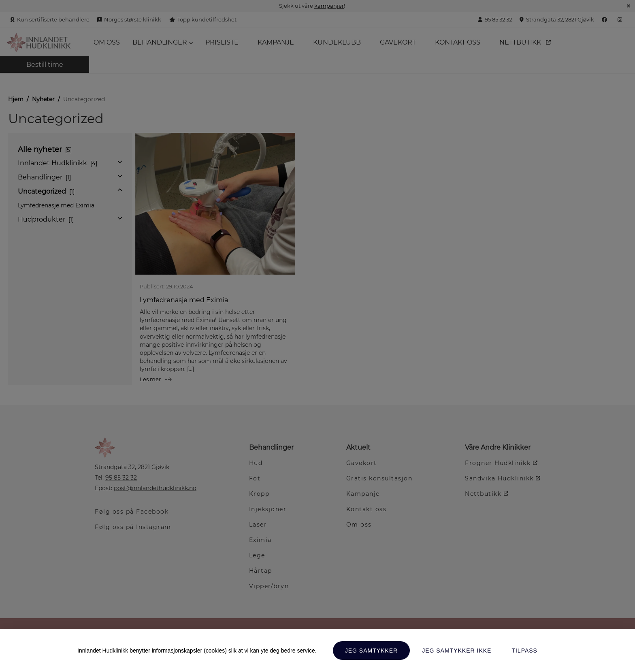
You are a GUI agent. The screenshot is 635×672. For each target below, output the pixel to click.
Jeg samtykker (371, 651)
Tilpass (524, 651)
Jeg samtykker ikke (457, 651)
